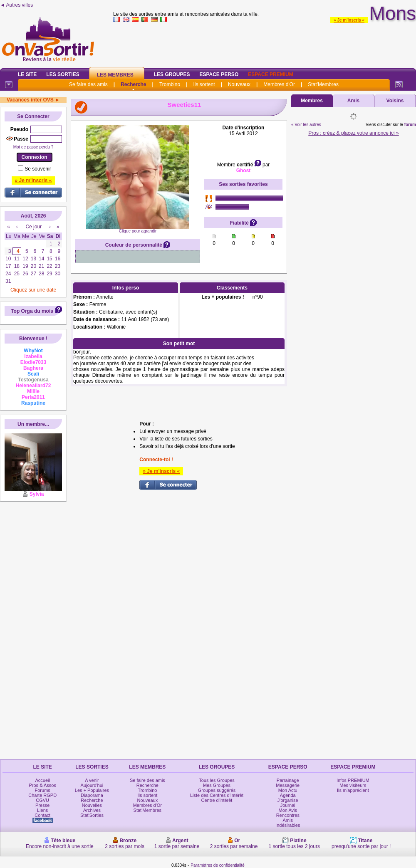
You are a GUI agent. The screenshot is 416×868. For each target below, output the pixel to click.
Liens (42, 810)
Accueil (42, 780)
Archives (92, 810)
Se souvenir (38, 169)
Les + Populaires (92, 790)
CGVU (42, 800)
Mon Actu (288, 790)
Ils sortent (204, 84)
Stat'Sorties (92, 815)
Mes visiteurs (353, 785)
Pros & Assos (42, 785)
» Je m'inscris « (349, 20)
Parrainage (288, 780)
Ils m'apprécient (353, 790)
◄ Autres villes (16, 5)
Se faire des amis (88, 84)
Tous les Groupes (217, 780)
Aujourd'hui (92, 785)
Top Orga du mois (32, 311)
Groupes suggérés (217, 790)
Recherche (133, 84)
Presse (42, 805)
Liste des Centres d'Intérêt (217, 795)
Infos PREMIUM (353, 780)
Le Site (27, 74)
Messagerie (288, 785)
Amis (353, 101)
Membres (312, 101)
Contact (42, 815)
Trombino (170, 84)
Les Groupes (172, 74)
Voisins (395, 101)
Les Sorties (63, 74)
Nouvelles (92, 805)
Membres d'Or (279, 84)
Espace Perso (219, 74)
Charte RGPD (42, 795)
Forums (43, 790)
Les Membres (115, 75)
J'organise (288, 800)
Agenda (288, 795)
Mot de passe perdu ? (33, 147)
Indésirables (288, 825)
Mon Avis (288, 810)
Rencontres (288, 815)
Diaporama (92, 795)
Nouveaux (239, 84)
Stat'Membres (323, 84)
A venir (92, 780)
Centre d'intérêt (217, 800)
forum (410, 125)
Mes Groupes (217, 785)
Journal (288, 805)
